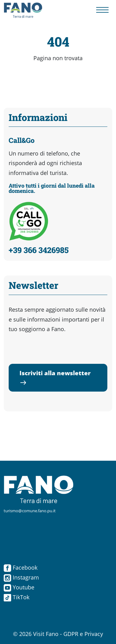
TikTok (17, 597)
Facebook (21, 567)
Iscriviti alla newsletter (55, 377)
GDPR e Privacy (83, 634)
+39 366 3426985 (39, 250)
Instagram (21, 577)
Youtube (19, 587)
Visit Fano (46, 634)
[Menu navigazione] (102, 10)
